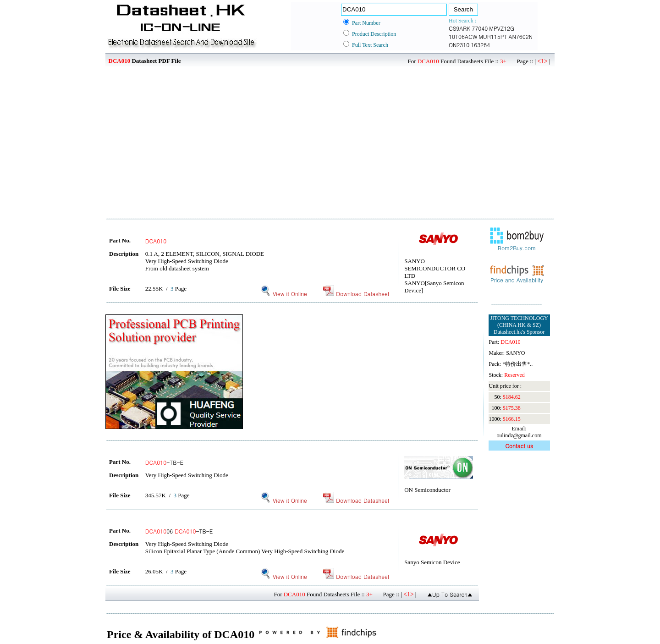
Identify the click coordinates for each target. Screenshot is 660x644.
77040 (480, 28)
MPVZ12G (502, 28)
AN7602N (520, 36)
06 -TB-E (179, 531)
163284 (480, 45)
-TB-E (164, 462)
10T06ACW (463, 36)
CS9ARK (459, 28)
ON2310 (459, 45)
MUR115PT (493, 36)
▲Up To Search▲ (450, 594)
